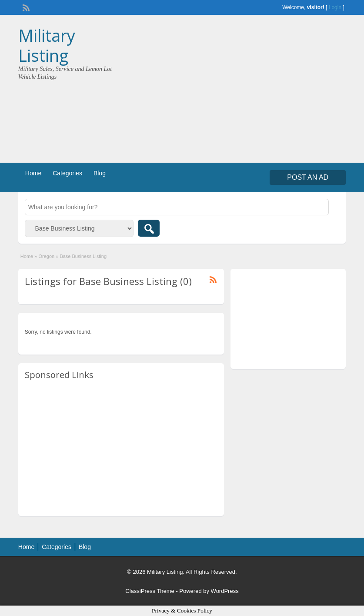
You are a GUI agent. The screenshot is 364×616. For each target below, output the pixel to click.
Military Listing (47, 45)
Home (33, 173)
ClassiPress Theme (150, 591)
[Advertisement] (264, 91)
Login (335, 7)
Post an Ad (308, 177)
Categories (67, 173)
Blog (100, 173)
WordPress (225, 591)
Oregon (46, 256)
